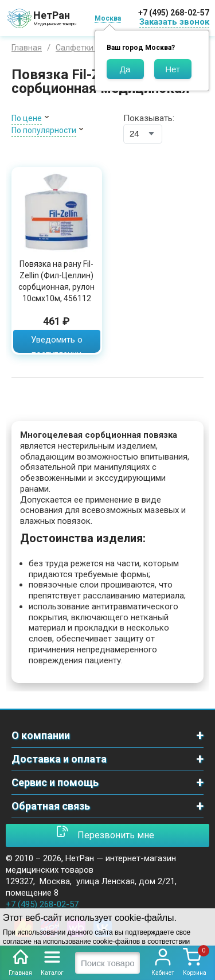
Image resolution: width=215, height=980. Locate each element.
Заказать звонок (174, 22)
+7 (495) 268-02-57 (174, 13)
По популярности (44, 130)
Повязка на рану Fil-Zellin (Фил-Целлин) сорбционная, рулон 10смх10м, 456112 (56, 281)
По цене (27, 118)
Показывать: (149, 118)
